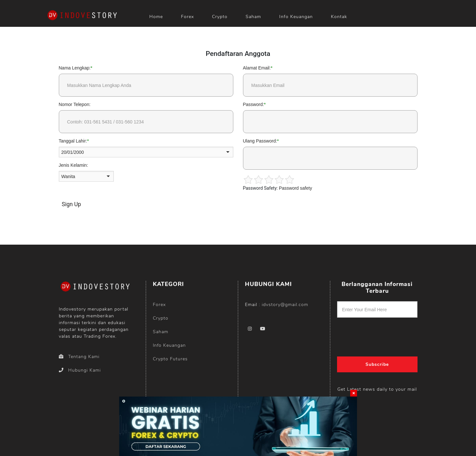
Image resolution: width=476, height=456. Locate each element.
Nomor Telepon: (75, 104)
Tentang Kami (79, 357)
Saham (253, 17)
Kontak (339, 17)
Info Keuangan (296, 17)
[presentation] (377, 335)
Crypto (220, 17)
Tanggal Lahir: (73, 141)
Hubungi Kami (80, 370)
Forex (159, 305)
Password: (254, 104)
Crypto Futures (170, 359)
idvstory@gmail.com (285, 305)
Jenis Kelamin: (74, 165)
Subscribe (377, 364)
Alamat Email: (257, 68)
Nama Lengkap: (75, 68)
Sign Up (71, 204)
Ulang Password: (260, 141)
